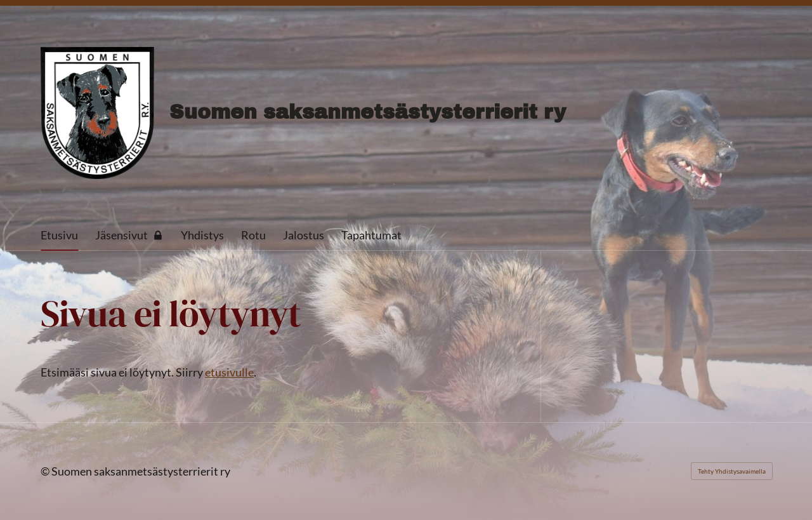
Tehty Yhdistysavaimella (732, 471)
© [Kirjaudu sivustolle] (46, 471)
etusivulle (229, 372)
